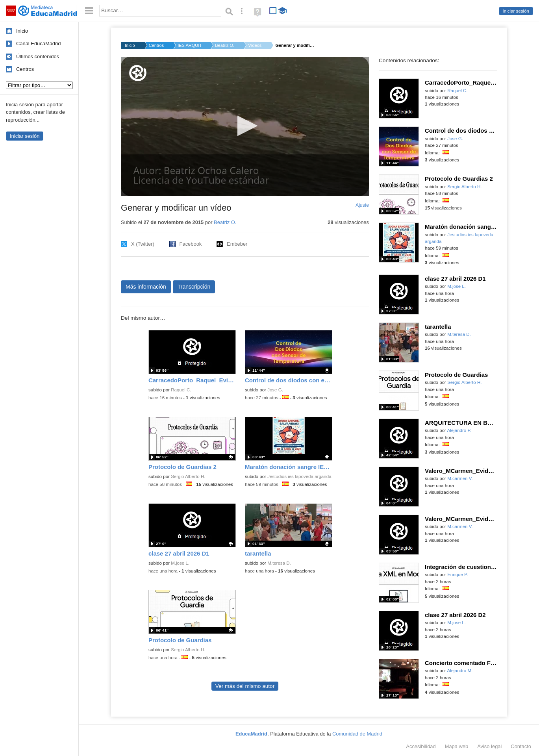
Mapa (457, 746)
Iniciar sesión (516, 11)
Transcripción (194, 287)
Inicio (22, 31)
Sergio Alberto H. (188, 476)
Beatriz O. (225, 45)
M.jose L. (180, 563)
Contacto (521, 746)
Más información (146, 287)
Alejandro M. (460, 671)
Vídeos (255, 45)
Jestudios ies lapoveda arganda (299, 476)
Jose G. (275, 390)
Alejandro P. (459, 430)
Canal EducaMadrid (38, 44)
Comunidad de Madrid (357, 734)
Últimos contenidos (38, 57)
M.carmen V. (460, 478)
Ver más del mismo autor (245, 686)
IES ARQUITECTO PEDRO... (189, 45)
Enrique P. (458, 574)
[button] (245, 126)
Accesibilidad (421, 746)
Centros (25, 69)
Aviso (489, 746)
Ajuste (362, 205)
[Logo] (138, 73)
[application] (245, 126)
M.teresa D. (279, 563)
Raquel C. (181, 390)
